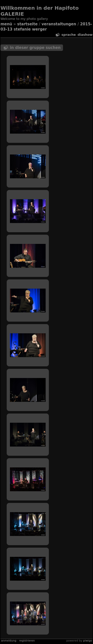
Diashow (85, 35)
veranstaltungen (59, 24)
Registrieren (27, 641)
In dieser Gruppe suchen (35, 48)
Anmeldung (9, 641)
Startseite (27, 24)
